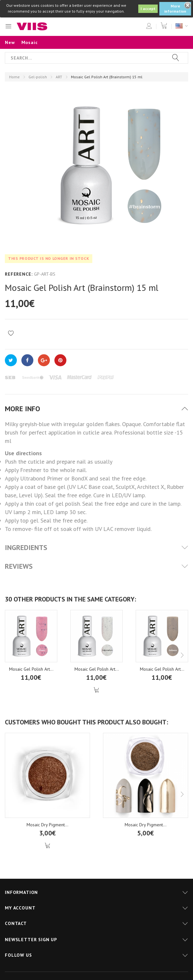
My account (20, 908)
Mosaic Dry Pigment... (47, 825)
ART (59, 77)
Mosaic (30, 42)
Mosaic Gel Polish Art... (31, 669)
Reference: (19, 274)
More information (175, 9)
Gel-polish (38, 77)
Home (14, 77)
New (10, 42)
